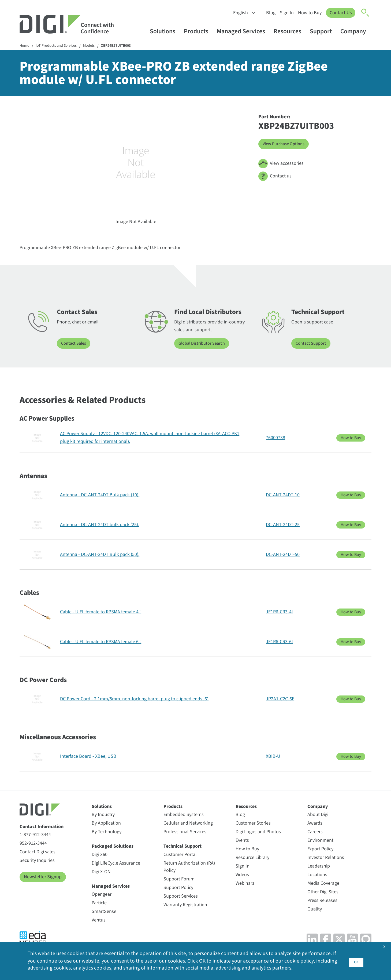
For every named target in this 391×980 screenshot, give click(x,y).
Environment (320, 841)
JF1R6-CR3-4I (279, 612)
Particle (99, 903)
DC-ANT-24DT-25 (283, 525)
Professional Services (185, 833)
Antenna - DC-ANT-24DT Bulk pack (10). (100, 495)
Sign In (285, 13)
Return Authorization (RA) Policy (189, 867)
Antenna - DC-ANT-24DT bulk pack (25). (100, 525)
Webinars (245, 884)
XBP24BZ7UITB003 (126, 46)
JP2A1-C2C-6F (280, 699)
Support (323, 31)
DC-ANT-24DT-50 (283, 555)
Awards (315, 824)
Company (356, 31)
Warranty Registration (185, 905)
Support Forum (179, 879)
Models (96, 46)
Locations (317, 875)
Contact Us (340, 13)
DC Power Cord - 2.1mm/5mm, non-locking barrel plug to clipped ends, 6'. (134, 699)
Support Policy (178, 888)
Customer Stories (253, 824)
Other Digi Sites (323, 893)
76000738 (275, 438)
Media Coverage (323, 884)
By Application (106, 824)
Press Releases (322, 901)
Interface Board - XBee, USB (88, 757)
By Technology (107, 833)
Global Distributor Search (204, 344)
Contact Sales (75, 344)
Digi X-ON (101, 872)
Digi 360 (100, 855)
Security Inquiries (37, 861)
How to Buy (308, 13)
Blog (269, 13)
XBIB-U (273, 757)
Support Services (181, 897)
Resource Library (252, 858)
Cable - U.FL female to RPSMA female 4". (101, 612)
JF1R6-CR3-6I (279, 642)
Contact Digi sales (38, 853)
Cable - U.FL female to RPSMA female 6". (101, 642)
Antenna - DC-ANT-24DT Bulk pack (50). (100, 555)
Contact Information (42, 827)
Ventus (99, 921)
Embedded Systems (184, 815)
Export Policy (320, 850)
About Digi (318, 815)
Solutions (165, 31)
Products (199, 31)
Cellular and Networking (188, 824)
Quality (315, 910)
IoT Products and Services (60, 46)
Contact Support (312, 344)
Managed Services (243, 31)
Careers (315, 833)
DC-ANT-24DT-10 (283, 495)
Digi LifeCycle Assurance (116, 864)
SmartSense (104, 912)
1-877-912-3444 (35, 835)
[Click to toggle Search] (366, 13)
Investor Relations (326, 858)
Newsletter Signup (43, 878)
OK (356, 960)
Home (25, 46)
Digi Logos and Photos (258, 833)
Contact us (275, 177)
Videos (242, 875)
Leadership (319, 867)
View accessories (281, 164)
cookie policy (299, 960)
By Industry (103, 815)
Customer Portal (180, 855)
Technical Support (183, 847)
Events (242, 841)
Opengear (102, 895)
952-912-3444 (33, 844)
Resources (290, 31)
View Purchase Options (286, 145)
